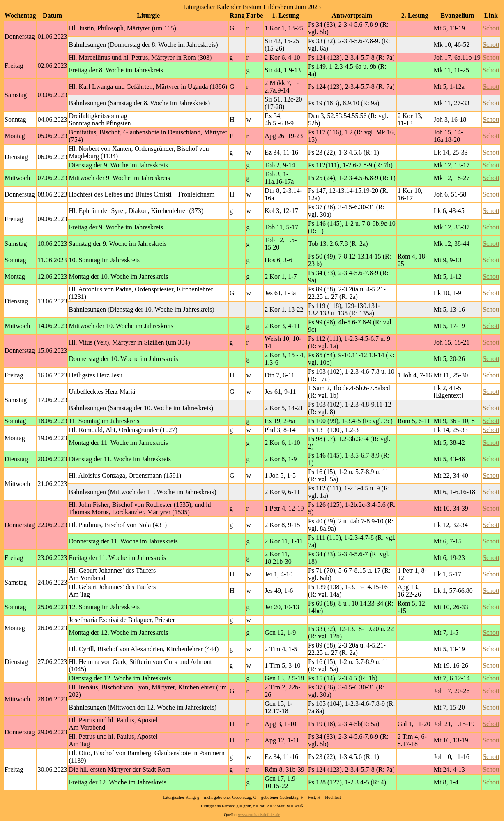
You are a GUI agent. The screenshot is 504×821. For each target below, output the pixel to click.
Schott (491, 28)
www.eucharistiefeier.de (259, 815)
